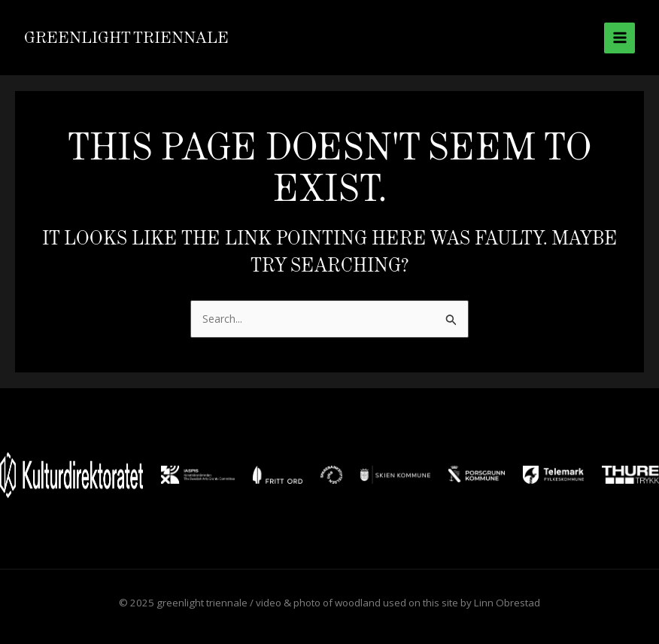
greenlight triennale (126, 37)
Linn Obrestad (507, 603)
